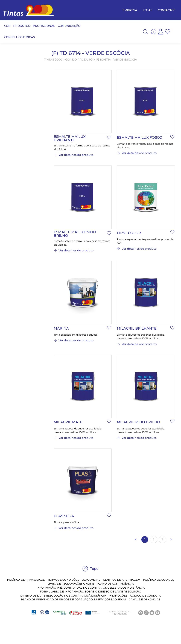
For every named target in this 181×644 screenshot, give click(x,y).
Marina (61, 328)
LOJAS (148, 10)
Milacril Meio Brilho (138, 422)
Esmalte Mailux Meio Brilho (75, 234)
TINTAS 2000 (53, 60)
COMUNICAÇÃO (69, 26)
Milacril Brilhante (137, 328)
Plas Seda (64, 516)
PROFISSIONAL (44, 26)
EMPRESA (130, 10)
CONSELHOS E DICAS (20, 37)
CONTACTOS (167, 10)
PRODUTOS (22, 26)
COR (7, 26)
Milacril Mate (68, 422)
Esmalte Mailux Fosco (140, 137)
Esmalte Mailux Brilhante (70, 138)
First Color (129, 233)
